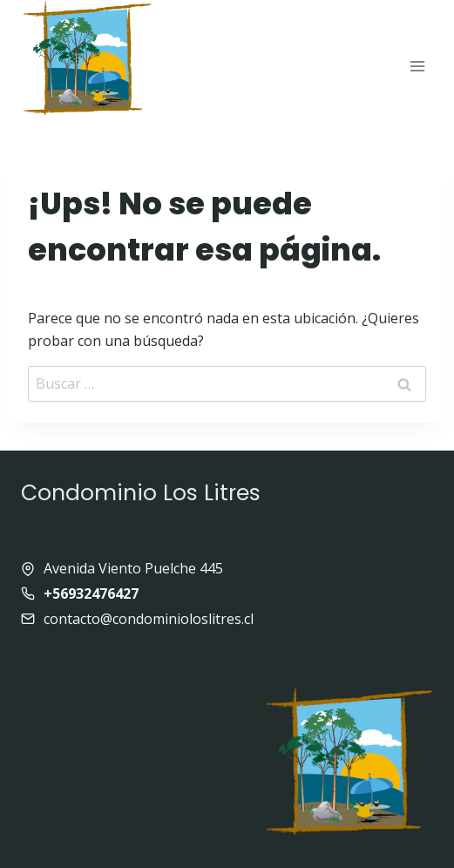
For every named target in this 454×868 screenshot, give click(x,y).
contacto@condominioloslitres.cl (149, 619)
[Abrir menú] (417, 66)
